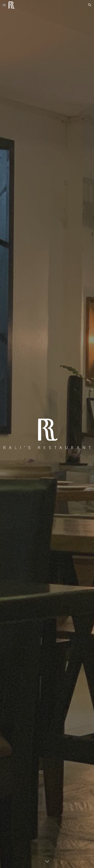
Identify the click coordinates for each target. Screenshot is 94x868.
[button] (4, 5)
